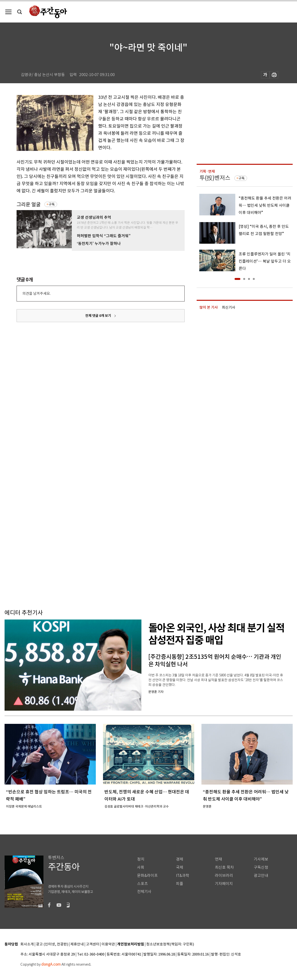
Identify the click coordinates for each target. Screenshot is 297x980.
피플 (180, 884)
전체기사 (144, 892)
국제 (180, 867)
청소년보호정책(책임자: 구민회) (170, 944)
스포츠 (142, 884)
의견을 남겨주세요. (36, 293)
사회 (141, 867)
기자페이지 (224, 884)
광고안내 (261, 876)
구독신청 (261, 867)
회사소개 (27, 944)
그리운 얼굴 (29, 204)
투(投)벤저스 (215, 178)
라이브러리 (224, 876)
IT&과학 (183, 876)
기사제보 (261, 859)
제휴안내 (77, 944)
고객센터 (93, 944)
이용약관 (108, 944)
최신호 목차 (224, 867)
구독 (52, 204)
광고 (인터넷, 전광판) (52, 944)
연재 (218, 859)
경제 (180, 859)
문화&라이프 (147, 876)
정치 (141, 859)
